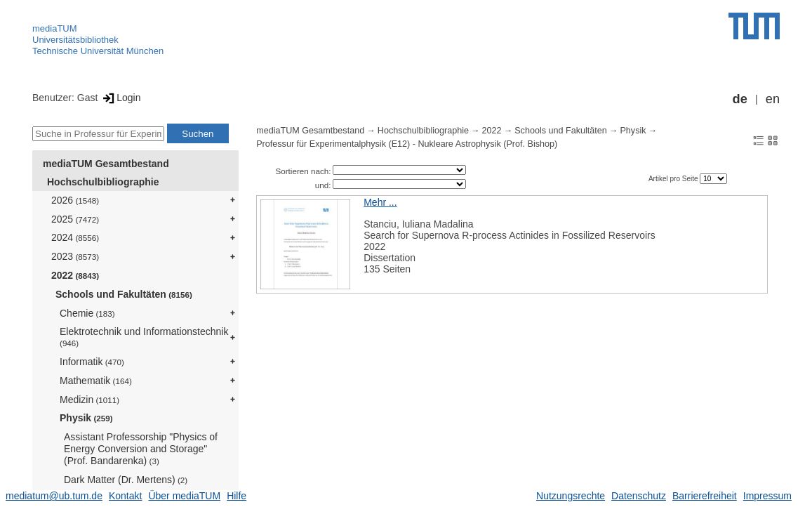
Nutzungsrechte (571, 496)
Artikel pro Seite (674, 179)
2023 (75, 256)
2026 (75, 200)
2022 (75, 275)
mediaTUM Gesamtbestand (106, 164)
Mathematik (96, 381)
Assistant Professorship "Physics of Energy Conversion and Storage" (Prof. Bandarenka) (141, 449)
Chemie (87, 313)
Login (120, 98)
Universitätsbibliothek (75, 40)
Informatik (92, 362)
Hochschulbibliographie (103, 182)
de (740, 99)
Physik (86, 418)
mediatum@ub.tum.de (54, 496)
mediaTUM (55, 28)
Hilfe (237, 496)
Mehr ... (380, 202)
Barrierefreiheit (705, 496)
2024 (75, 237)
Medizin (89, 400)
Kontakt (125, 496)
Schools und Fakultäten (124, 294)
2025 (75, 219)
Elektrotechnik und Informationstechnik (144, 337)
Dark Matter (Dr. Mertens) (126, 480)
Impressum (767, 496)
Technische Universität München (98, 51)
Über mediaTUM (184, 496)
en (773, 99)
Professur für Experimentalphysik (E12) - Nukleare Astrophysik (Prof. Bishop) (407, 144)
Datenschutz (639, 496)
